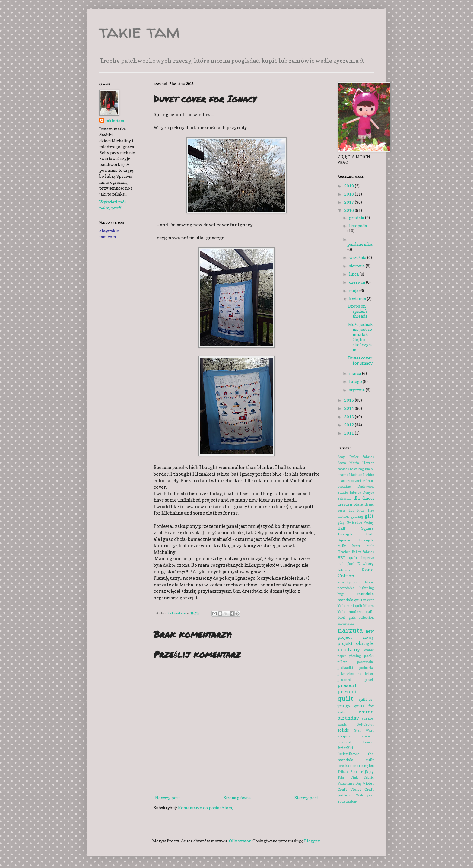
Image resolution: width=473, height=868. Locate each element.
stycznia (357, 390)
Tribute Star (347, 772)
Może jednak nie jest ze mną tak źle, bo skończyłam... (360, 337)
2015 (349, 400)
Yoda (341, 801)
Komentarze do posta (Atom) (206, 807)
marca (356, 373)
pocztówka (365, 662)
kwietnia (358, 299)
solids (343, 730)
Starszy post (306, 798)
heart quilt (363, 546)
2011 (349, 433)
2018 (349, 194)
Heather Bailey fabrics (356, 552)
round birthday (356, 715)
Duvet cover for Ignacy (360, 360)
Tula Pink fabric (356, 777)
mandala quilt (350, 600)
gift (369, 516)
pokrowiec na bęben (356, 674)
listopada (358, 226)
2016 (349, 210)
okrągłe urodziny (356, 646)
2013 (349, 417)
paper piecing (349, 656)
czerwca (357, 282)
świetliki (345, 748)
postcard (344, 680)
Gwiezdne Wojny (360, 522)
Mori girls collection (356, 617)
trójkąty (367, 772)
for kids (357, 510)
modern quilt (361, 612)
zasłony (352, 801)
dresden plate (350, 504)
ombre (369, 650)
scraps (368, 718)
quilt (345, 698)
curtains (344, 487)
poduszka (367, 668)
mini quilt (354, 606)
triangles (365, 766)
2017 (349, 202)
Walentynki (365, 795)
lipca (354, 274)
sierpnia (357, 266)
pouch (369, 680)
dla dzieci (364, 498)
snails (342, 724)
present (347, 685)
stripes (344, 736)
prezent (347, 691)
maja (354, 290)
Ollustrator (240, 841)
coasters (344, 481)
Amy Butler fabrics (356, 457)
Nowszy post (167, 798)
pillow (342, 662)
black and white (362, 475)
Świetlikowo (349, 754)
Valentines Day (350, 783)
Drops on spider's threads (358, 311)
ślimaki (368, 742)
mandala (365, 594)
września (358, 257)
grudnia (357, 217)
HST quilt (347, 558)
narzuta (350, 630)
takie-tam (115, 121)
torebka (343, 766)
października (360, 244)
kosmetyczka (348, 582)
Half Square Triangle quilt (356, 540)
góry (341, 522)
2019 (349, 186)
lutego (356, 381)
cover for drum (362, 481)
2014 (349, 408)
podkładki (345, 668)
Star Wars (364, 730)
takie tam (140, 31)
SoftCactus (365, 724)
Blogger (312, 841)
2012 (349, 425)
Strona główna (237, 798)
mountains (346, 624)
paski (369, 656)
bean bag (357, 469)
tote (353, 766)
